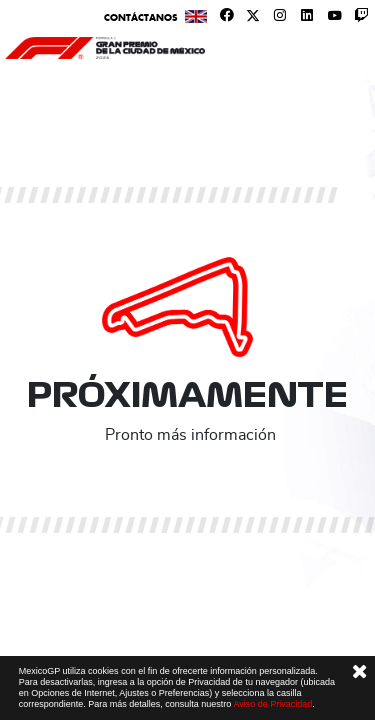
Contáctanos (141, 17)
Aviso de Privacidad (272, 704)
